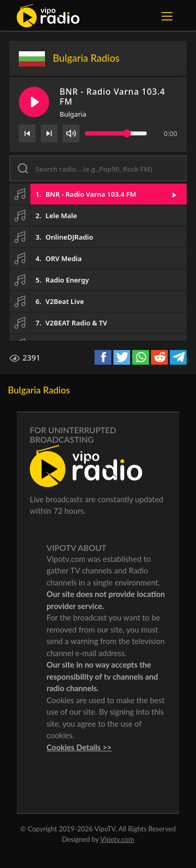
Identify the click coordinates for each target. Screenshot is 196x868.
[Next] (49, 133)
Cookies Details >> (79, 747)
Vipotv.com (117, 839)
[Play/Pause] (34, 102)
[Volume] (71, 133)
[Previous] (27, 133)
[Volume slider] (116, 133)
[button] (98, 194)
